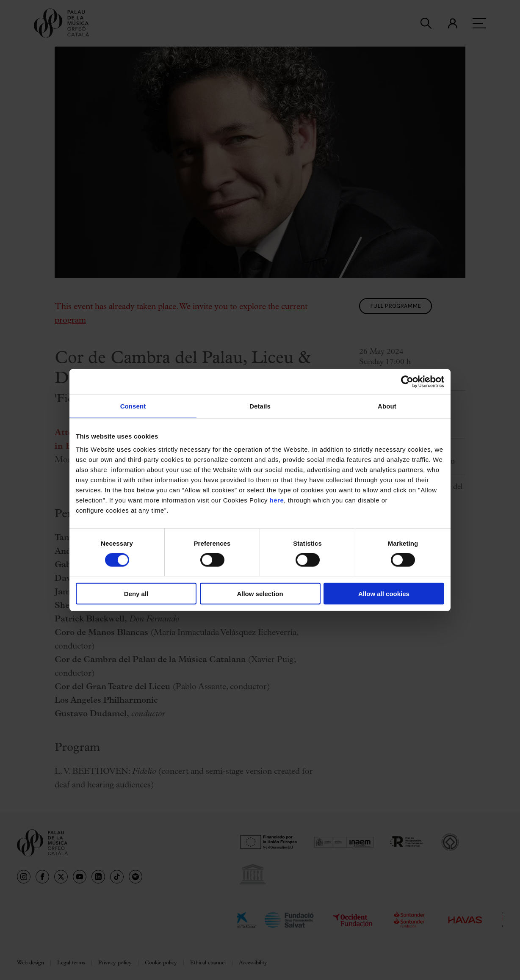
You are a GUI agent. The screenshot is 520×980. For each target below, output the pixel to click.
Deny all (136, 594)
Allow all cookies (384, 594)
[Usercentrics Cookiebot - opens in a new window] (407, 381)
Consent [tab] (133, 406)
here (277, 500)
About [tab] (387, 406)
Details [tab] (260, 406)
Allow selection (260, 594)
